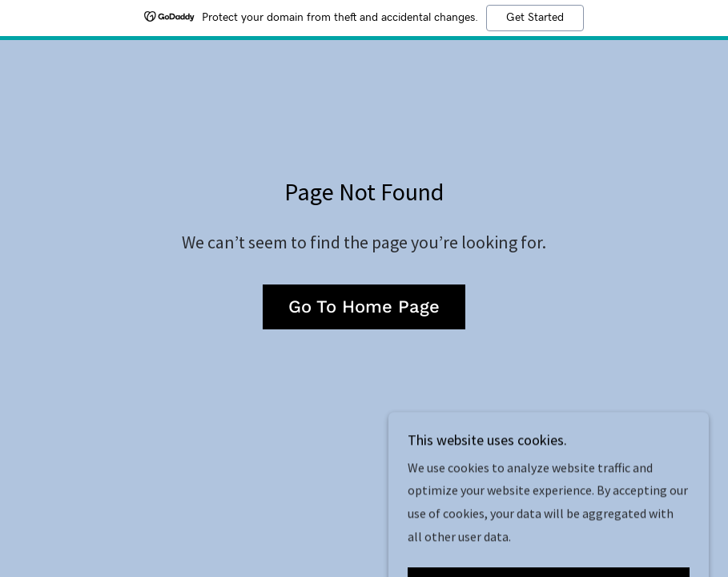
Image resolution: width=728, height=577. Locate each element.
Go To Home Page (364, 307)
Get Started (535, 18)
